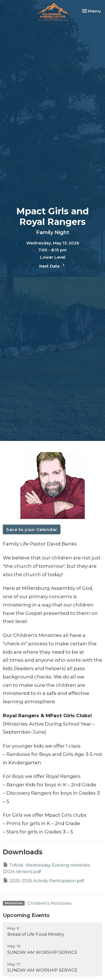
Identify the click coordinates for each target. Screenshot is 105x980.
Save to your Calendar (32, 529)
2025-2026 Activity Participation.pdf (43, 880)
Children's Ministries (50, 903)
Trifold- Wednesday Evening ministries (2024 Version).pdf (46, 868)
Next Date (53, 265)
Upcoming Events (26, 915)
